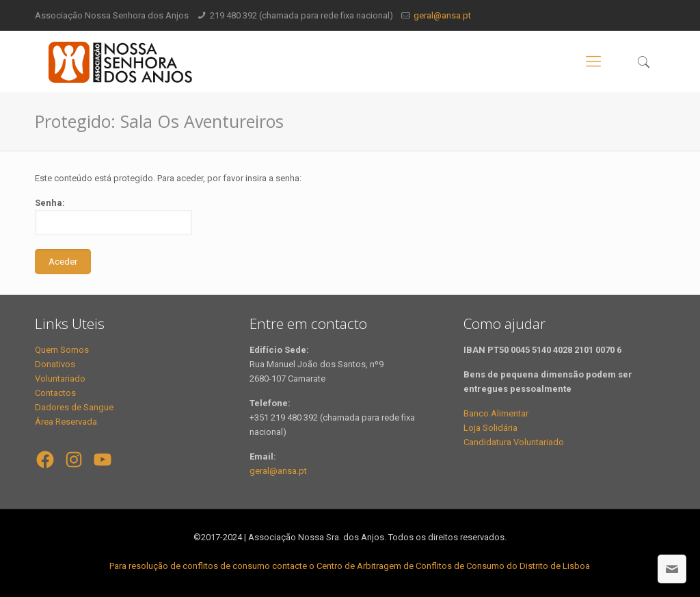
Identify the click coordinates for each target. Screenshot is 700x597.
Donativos (55, 364)
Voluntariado (60, 379)
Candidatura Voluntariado (514, 442)
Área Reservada (66, 422)
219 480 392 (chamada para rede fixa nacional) (301, 15)
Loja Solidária (490, 428)
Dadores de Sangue (74, 407)
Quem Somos (62, 350)
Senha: (113, 216)
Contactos (55, 393)
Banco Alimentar (496, 413)
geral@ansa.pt (442, 15)
